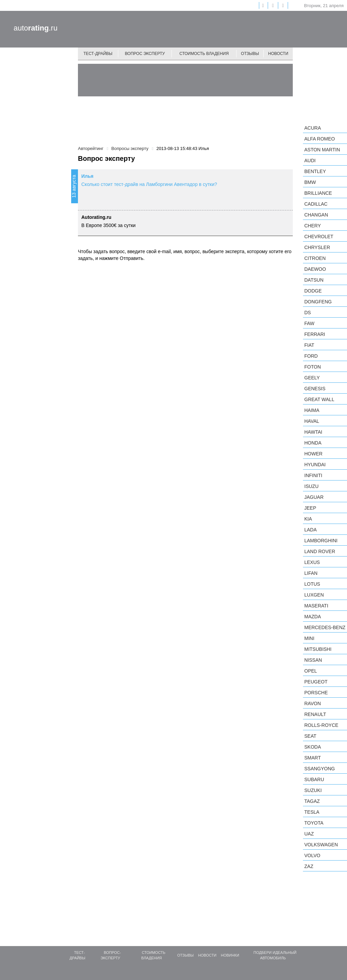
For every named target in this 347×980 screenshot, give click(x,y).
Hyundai (315, 465)
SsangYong (320, 769)
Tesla (312, 812)
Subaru (314, 779)
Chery (313, 226)
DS (308, 313)
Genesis (315, 389)
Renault (315, 714)
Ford (311, 356)
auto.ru (36, 28)
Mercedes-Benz (325, 627)
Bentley (315, 171)
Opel (311, 671)
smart (313, 758)
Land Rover (320, 551)
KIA (308, 519)
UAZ (309, 834)
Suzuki (313, 790)
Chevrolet (319, 237)
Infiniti (313, 475)
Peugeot (316, 682)
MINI (309, 638)
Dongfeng (318, 302)
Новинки (230, 955)
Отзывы (250, 54)
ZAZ (309, 866)
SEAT (310, 736)
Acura (313, 128)
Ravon (313, 703)
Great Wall (319, 399)
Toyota (314, 823)
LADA (311, 530)
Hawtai (313, 432)
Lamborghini (321, 541)
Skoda (313, 747)
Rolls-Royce (321, 725)
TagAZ (312, 801)
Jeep (310, 508)
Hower (313, 454)
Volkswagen (321, 845)
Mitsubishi (318, 649)
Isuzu (311, 486)
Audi (310, 161)
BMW (310, 182)
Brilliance (318, 193)
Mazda (313, 617)
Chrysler (317, 247)
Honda (313, 443)
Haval (312, 421)
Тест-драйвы (98, 54)
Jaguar (314, 497)
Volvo (312, 855)
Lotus (312, 584)
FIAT (309, 345)
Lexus (312, 562)
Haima (312, 410)
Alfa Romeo (320, 139)
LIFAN (311, 573)
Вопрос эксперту (145, 54)
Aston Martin (322, 150)
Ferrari (315, 334)
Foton (313, 367)
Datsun (314, 280)
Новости (278, 54)
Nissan (313, 660)
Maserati (316, 606)
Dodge (313, 291)
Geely (312, 378)
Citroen (315, 258)
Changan (316, 215)
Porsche (316, 693)
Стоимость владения (204, 54)
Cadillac (316, 204)
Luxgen (314, 595)
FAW (309, 323)
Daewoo (315, 269)
